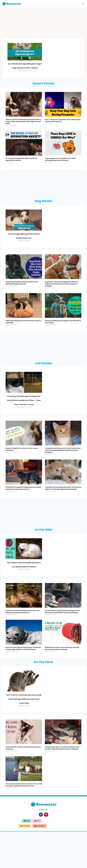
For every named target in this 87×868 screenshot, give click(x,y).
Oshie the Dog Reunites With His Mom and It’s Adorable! (24, 334)
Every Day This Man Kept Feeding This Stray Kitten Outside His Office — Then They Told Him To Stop (24, 416)
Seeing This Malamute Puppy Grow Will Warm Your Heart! (63, 334)
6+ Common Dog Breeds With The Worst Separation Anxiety (21, 168)
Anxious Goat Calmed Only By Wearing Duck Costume (23, 785)
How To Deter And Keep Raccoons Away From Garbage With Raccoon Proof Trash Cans (24, 731)
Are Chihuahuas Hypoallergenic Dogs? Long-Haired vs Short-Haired (25, 69)
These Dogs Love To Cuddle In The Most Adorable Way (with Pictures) (60, 168)
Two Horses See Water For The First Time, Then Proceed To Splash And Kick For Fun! (24, 822)
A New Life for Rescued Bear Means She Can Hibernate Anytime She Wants (23, 640)
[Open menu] (83, 4)
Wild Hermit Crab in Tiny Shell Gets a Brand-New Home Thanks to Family (62, 677)
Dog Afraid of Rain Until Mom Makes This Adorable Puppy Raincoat (22, 295)
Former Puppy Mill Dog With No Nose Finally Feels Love (24, 246)
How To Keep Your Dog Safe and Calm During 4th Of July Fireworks (63, 129)
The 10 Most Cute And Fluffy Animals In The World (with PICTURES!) (24, 589)
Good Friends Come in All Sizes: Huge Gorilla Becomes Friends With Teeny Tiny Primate (62, 640)
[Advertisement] (43, 23)
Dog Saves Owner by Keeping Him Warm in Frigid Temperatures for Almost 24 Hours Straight (62, 296)
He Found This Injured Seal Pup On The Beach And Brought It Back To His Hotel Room (23, 677)
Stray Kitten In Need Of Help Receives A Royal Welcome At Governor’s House (23, 509)
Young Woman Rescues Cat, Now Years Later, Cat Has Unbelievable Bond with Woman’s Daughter (63, 471)
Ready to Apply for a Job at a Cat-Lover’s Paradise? (22, 470)
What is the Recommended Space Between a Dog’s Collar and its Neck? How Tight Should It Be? (23, 130)
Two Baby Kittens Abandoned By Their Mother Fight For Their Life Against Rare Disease (63, 509)
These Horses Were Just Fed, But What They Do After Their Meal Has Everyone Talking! (62, 785)
